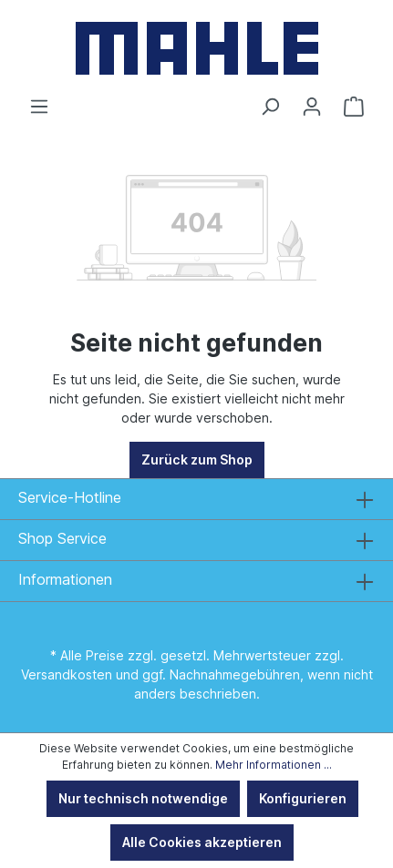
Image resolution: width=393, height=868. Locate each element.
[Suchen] (270, 107)
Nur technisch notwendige (143, 798)
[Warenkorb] (354, 107)
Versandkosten (67, 674)
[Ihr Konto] (312, 107)
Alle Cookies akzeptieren (202, 842)
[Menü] (39, 107)
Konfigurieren (303, 798)
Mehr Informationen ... (274, 765)
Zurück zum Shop (197, 460)
